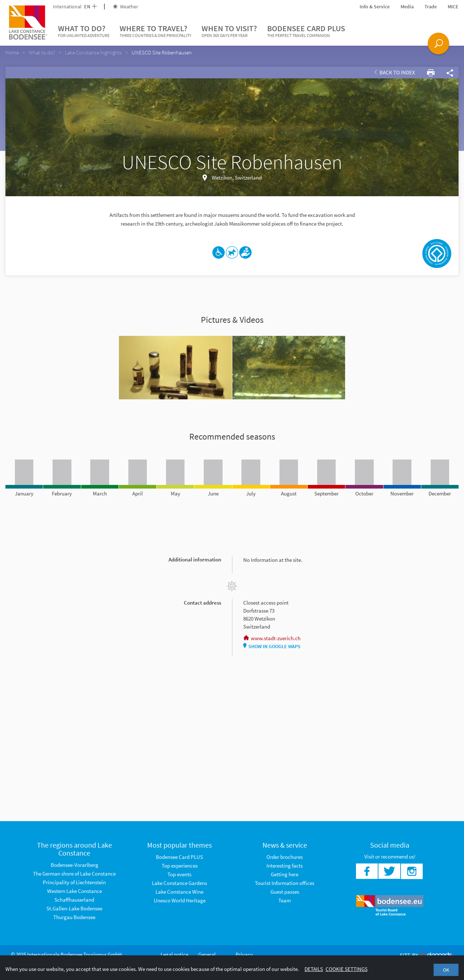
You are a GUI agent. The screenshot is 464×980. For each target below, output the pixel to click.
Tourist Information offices (285, 883)
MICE (453, 7)
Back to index (395, 72)
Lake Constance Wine (179, 892)
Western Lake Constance (74, 891)
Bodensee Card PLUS (306, 31)
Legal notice (174, 954)
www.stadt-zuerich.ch (272, 638)
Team (285, 900)
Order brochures (285, 857)
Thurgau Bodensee (74, 917)
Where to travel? (156, 31)
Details (314, 969)
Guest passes (285, 892)
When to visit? (229, 31)
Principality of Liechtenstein (74, 882)
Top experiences (180, 866)
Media (407, 7)
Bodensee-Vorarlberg (74, 865)
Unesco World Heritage (180, 900)
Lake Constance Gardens (179, 883)
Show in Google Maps (272, 646)
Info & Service (375, 7)
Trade (431, 7)
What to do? (84, 31)
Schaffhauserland (74, 900)
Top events (179, 874)
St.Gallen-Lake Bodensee (74, 908)
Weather (125, 7)
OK (446, 970)
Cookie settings (347, 969)
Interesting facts (285, 866)
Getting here (285, 874)
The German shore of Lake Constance (74, 874)
